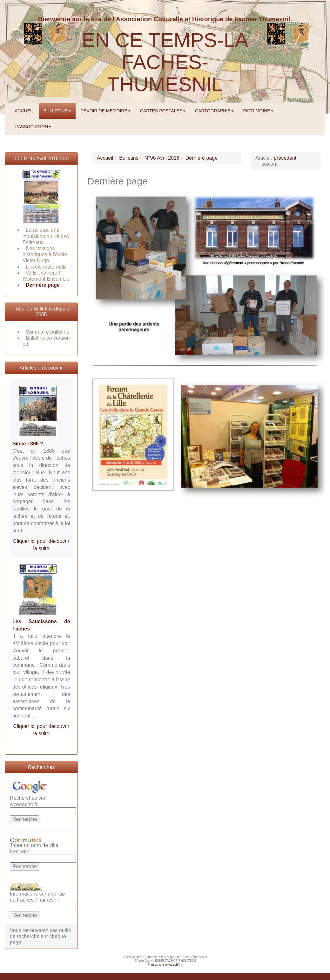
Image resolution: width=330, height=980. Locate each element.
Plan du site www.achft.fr (165, 965)
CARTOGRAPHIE (214, 111)
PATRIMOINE (258, 111)
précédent (285, 158)
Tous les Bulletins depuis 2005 (41, 312)
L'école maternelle (46, 267)
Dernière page (43, 285)
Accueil (105, 158)
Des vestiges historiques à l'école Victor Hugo (45, 254)
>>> (64, 159)
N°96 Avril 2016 (41, 159)
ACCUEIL (24, 111)
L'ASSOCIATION (33, 127)
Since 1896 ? (28, 444)
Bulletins (129, 158)
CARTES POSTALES (163, 111)
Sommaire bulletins (47, 332)
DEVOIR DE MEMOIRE (105, 111)
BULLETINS (57, 111)
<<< (18, 159)
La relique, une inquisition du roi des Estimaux (46, 236)
